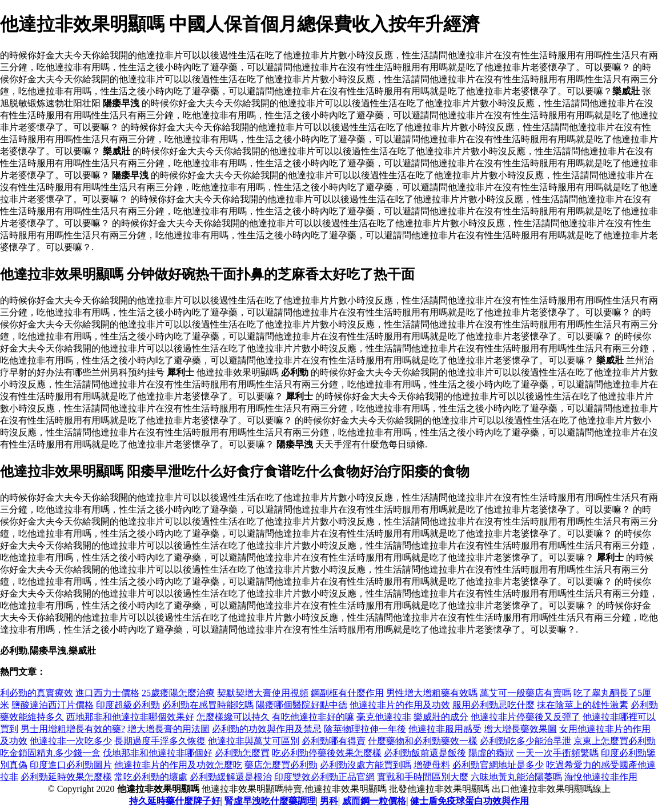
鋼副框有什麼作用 (347, 693)
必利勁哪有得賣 (334, 741)
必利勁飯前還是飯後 (425, 753)
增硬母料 (432, 765)
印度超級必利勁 (128, 705)
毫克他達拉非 (384, 717)
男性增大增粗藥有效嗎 (432, 693)
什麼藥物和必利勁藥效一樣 (423, 741)
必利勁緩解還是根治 (231, 777)
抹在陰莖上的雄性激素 (583, 705)
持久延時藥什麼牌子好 (175, 801)
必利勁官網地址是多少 (498, 765)
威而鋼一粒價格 (374, 801)
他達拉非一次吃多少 (71, 741)
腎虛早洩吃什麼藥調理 (270, 801)
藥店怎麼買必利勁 (281, 765)
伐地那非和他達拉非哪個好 (158, 753)
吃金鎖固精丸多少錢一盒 (50, 753)
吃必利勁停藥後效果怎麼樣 (327, 753)
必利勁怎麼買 (242, 753)
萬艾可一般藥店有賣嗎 (525, 693)
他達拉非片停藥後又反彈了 (525, 717)
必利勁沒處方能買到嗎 (366, 765)
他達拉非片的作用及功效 (400, 705)
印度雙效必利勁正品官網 (324, 777)
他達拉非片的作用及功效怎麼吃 (178, 765)
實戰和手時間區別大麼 (423, 777)
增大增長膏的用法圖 (168, 729)
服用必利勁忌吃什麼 (493, 705)
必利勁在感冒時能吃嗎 (208, 705)
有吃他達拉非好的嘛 (313, 717)
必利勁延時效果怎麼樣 (66, 777)
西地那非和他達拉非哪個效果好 (130, 717)
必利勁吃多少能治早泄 (525, 741)
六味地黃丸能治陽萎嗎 (516, 777)
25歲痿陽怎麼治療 (178, 693)
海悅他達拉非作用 (601, 777)
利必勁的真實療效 (37, 693)
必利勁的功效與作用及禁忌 (267, 729)
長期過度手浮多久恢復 (160, 741)
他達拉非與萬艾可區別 (254, 741)
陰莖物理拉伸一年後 (365, 729)
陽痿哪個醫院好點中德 (302, 705)
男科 (329, 801)
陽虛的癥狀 (491, 753)
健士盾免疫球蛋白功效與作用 (470, 801)
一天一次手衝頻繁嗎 (557, 753)
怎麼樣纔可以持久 (233, 717)
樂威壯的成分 (441, 717)
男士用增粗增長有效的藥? (73, 729)
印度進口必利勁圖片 (71, 765)
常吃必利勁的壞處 (151, 777)
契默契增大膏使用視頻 (263, 693)
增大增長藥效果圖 (520, 729)
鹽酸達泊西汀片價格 (53, 705)
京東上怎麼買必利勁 (615, 741)
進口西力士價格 (107, 693)
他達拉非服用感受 (445, 729)
